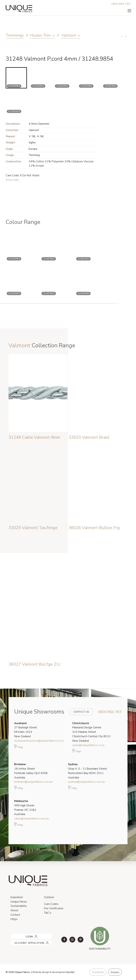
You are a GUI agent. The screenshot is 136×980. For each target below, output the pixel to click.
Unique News (19, 902)
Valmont (69, 35)
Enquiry (115, 972)
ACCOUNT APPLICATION (24, 941)
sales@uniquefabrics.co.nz (88, 745)
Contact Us (79, 712)
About (14, 910)
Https (14, 919)
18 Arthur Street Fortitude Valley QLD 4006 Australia (31, 771)
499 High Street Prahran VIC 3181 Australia (25, 808)
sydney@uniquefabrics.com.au (86, 782)
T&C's (48, 913)
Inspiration (17, 897)
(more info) (12, 180)
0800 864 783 (121, 4)
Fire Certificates (54, 908)
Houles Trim (40, 35)
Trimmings (15, 35)
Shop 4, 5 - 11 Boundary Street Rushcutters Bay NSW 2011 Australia (87, 771)
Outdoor (49, 897)
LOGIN (13, 935)
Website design (41, 972)
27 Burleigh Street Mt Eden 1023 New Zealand (26, 730)
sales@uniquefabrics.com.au (31, 819)
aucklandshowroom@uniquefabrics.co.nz (39, 741)
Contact (15, 915)
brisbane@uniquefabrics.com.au (33, 782)
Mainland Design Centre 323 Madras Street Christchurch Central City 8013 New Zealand (91, 732)
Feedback (98, 972)
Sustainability (19, 906)
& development (58, 972)
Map (19, 747)
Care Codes (51, 904)
